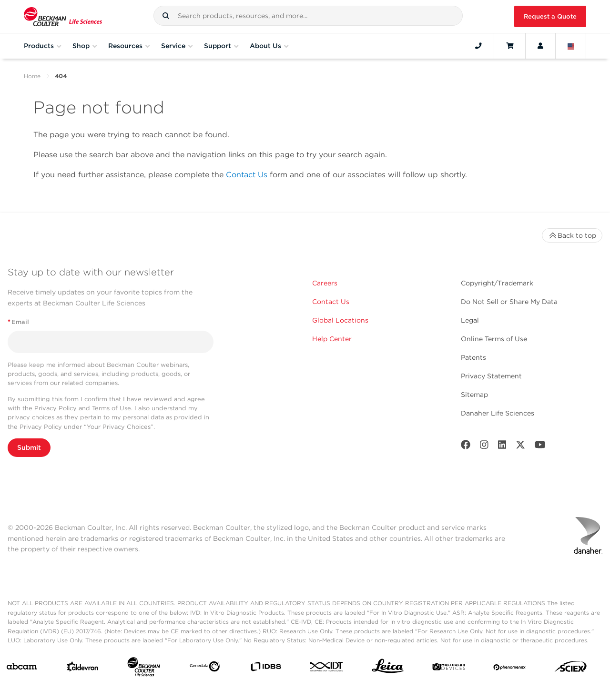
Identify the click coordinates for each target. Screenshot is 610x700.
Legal (470, 320)
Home (32, 76)
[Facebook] (466, 447)
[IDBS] (266, 669)
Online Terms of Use (494, 339)
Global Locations (340, 320)
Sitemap (474, 395)
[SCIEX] (571, 669)
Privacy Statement (491, 376)
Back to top (572, 235)
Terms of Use (112, 408)
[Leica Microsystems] (388, 669)
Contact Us (247, 175)
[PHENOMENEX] (510, 669)
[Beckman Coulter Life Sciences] (144, 669)
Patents (473, 357)
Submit (29, 447)
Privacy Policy (56, 408)
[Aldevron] (83, 669)
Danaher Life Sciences (498, 413)
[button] (166, 16)
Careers (325, 283)
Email (18, 322)
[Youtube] (540, 447)
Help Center (332, 339)
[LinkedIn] (502, 447)
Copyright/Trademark (497, 283)
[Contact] (478, 46)
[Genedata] (205, 668)
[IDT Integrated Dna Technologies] (327, 669)
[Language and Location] (571, 46)
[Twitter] (520, 447)
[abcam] (22, 669)
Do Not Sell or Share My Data (509, 302)
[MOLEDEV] (449, 669)
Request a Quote (550, 16)
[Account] (540, 46)
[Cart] (510, 46)
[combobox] (308, 16)
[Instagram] (484, 447)
